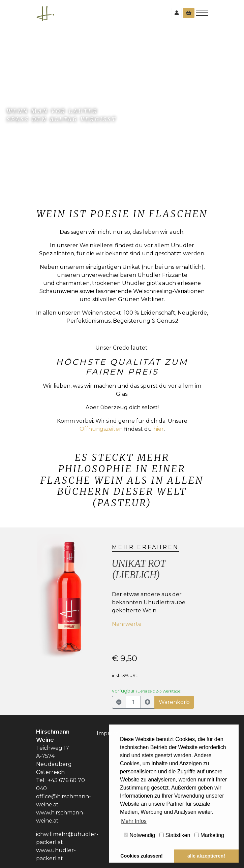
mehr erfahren (145, 547)
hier (159, 429)
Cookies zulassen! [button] (142, 856)
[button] (41, 621)
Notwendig (139, 835)
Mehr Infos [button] (134, 821)
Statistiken (175, 835)
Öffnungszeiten (101, 429)
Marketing (209, 835)
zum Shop (27, 132)
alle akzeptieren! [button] (206, 856)
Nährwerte (127, 624)
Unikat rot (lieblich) (139, 569)
